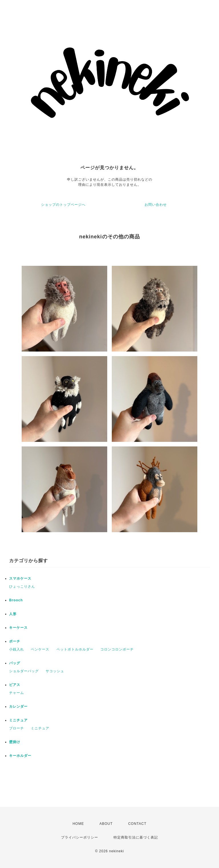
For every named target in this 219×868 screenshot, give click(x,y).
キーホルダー (20, 756)
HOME (78, 824)
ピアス (15, 685)
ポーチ (15, 641)
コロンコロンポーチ (117, 649)
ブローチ (17, 728)
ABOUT (106, 824)
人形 (13, 614)
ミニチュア (18, 720)
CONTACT (137, 824)
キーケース (18, 628)
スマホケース (20, 578)
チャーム (17, 693)
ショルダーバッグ (24, 671)
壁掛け (15, 742)
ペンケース (40, 649)
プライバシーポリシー (80, 837)
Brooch (16, 600)
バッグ (15, 663)
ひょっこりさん (22, 586)
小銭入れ (17, 649)
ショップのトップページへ (63, 205)
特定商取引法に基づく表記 (136, 837)
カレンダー (18, 707)
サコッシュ (55, 671)
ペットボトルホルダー (75, 649)
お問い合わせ (156, 205)
